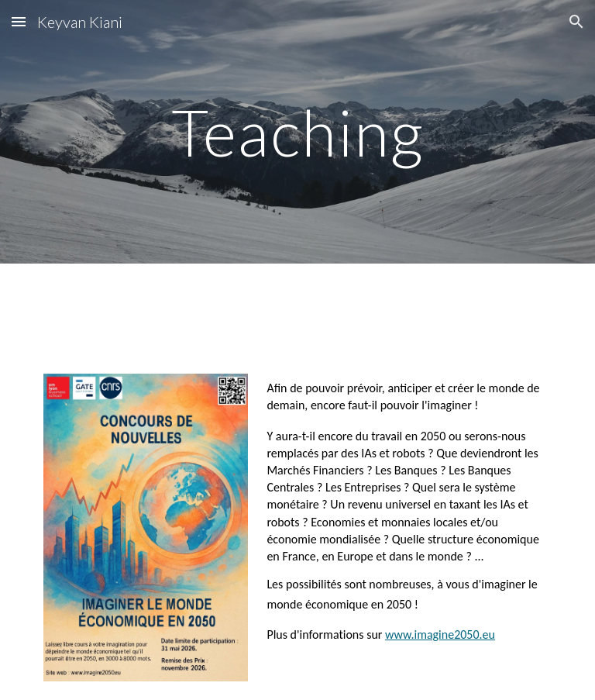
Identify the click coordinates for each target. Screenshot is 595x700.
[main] (297, 131)
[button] (19, 21)
